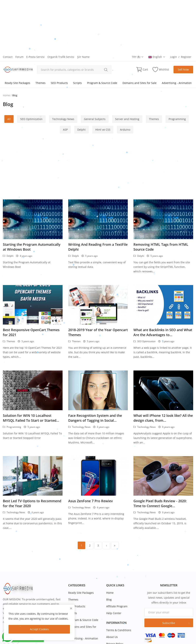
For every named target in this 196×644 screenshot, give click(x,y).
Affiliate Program (117, 606)
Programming (177, 119)
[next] (106, 545)
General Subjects (95, 119)
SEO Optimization (31, 119)
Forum (19, 57)
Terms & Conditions (119, 630)
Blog (109, 599)
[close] (71, 608)
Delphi (81, 130)
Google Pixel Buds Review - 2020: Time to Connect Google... (160, 503)
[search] (106, 70)
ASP (65, 130)
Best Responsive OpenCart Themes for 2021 (31, 332)
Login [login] (174, 57)
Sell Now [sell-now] (183, 69)
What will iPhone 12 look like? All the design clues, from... (163, 418)
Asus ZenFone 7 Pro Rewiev (91, 501)
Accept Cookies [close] (39, 629)
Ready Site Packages (17, 83)
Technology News (63, 119)
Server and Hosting (127, 119)
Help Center (114, 613)
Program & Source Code (102, 83)
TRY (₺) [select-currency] (138, 57)
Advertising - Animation (177, 83)
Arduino (125, 130)
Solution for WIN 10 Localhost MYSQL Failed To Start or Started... (31, 418)
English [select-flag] (157, 57)
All (9, 119)
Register (186, 57)
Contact (8, 57)
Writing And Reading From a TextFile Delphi (98, 247)
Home (6, 95)
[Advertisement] (98, 26)
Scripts (77, 83)
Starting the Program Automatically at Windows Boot (32, 247)
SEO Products (59, 83)
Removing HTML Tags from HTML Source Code (161, 247)
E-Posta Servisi (35, 57)
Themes (41, 83)
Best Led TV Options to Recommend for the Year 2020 (32, 503)
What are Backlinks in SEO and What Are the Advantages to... (163, 332)
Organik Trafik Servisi (61, 57)
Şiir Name (83, 57)
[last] (115, 545)
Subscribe (169, 623)
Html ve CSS (103, 130)
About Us (112, 637)
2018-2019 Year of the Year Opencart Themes (98, 332)
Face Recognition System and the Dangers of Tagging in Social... (95, 418)
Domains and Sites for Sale (139, 83)
